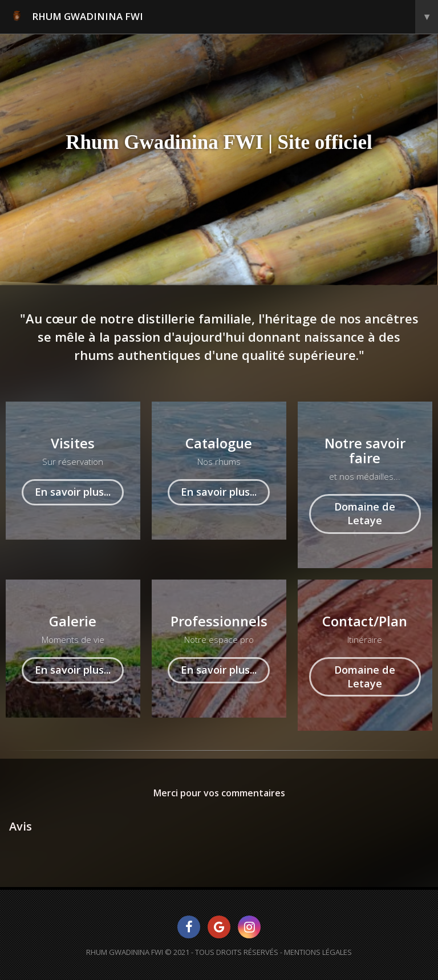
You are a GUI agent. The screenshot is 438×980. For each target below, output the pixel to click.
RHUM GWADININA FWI (224, 17)
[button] (9, 858)
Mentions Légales (318, 952)
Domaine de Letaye (365, 513)
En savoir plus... (73, 492)
